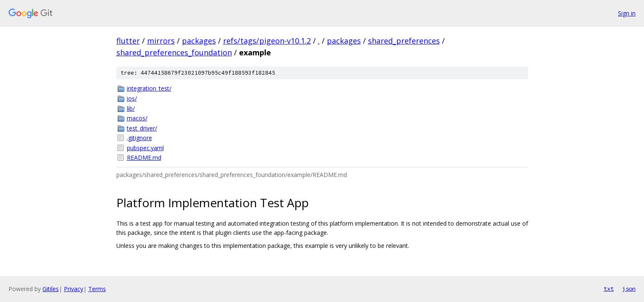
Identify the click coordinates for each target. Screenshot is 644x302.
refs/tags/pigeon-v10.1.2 (267, 41)
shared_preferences (404, 41)
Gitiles (51, 289)
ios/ (132, 98)
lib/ (131, 108)
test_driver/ (142, 128)
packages (199, 41)
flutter (128, 41)
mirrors (161, 41)
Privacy (74, 289)
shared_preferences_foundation (174, 52)
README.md (144, 158)
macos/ (137, 118)
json (629, 289)
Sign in (627, 13)
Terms (97, 289)
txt (609, 289)
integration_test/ (149, 88)
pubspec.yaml (145, 148)
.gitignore (139, 138)
